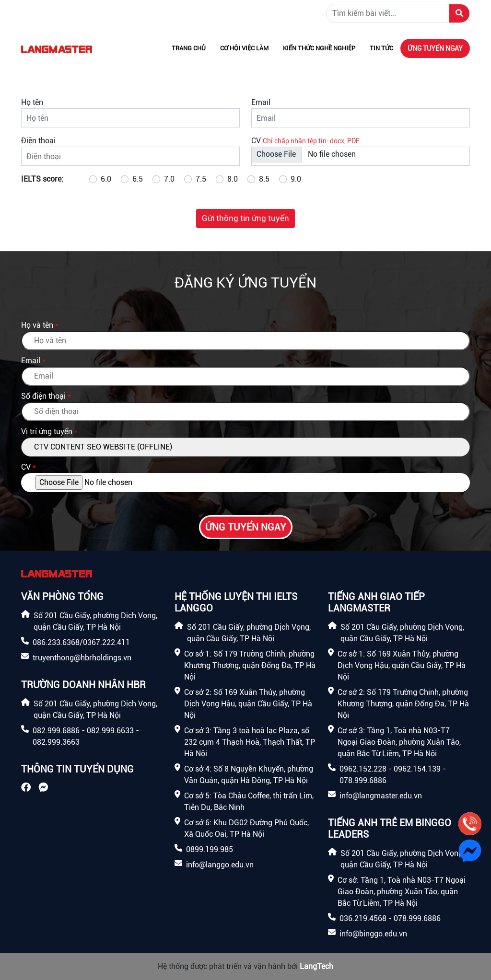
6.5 (138, 179)
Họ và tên (37, 325)
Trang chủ (189, 48)
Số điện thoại (43, 396)
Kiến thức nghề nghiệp (319, 48)
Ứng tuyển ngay (435, 48)
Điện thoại (38, 141)
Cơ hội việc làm (244, 48)
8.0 (233, 179)
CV (256, 141)
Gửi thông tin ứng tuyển (245, 218)
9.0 (296, 179)
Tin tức (381, 48)
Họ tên (32, 102)
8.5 (264, 179)
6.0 (106, 179)
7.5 (201, 179)
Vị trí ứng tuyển (47, 432)
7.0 (169, 179)
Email (261, 102)
